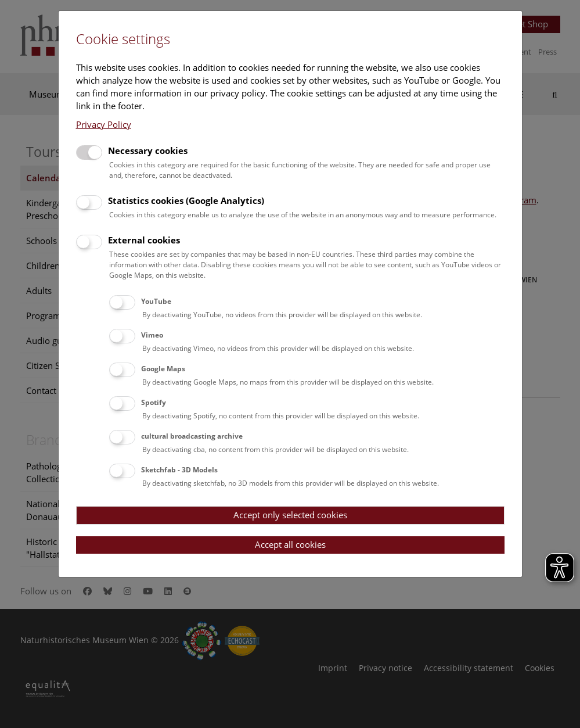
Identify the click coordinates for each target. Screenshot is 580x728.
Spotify (154, 402)
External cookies (144, 240)
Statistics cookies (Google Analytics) (186, 200)
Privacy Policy (104, 124)
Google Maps (163, 369)
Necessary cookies (148, 150)
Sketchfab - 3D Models (179, 470)
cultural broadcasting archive (192, 436)
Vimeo (152, 335)
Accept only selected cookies (290, 515)
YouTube (156, 301)
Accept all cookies (290, 544)
